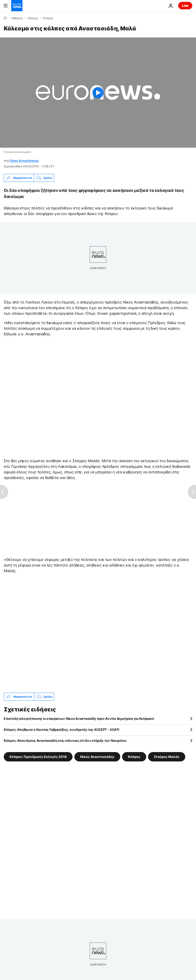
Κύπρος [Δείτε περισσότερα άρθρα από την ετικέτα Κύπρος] (134, 757)
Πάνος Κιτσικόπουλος (24, 161)
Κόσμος (33, 18)
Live (185, 5)
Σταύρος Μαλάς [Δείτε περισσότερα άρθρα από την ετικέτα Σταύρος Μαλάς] (167, 757)
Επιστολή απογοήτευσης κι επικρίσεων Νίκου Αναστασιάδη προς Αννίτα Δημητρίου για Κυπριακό (79, 719)
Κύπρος (48, 18)
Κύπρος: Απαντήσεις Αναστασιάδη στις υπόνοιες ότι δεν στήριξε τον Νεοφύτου (65, 740)
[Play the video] (98, 93)
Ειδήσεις (17, 18)
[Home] (5, 18)
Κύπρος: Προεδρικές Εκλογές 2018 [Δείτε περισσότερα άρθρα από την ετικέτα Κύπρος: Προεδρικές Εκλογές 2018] (38, 757)
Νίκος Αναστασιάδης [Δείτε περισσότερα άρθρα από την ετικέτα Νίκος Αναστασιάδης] (97, 757)
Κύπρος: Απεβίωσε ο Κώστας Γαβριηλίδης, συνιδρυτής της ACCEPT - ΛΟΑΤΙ (62, 730)
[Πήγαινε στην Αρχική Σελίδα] (17, 6)
